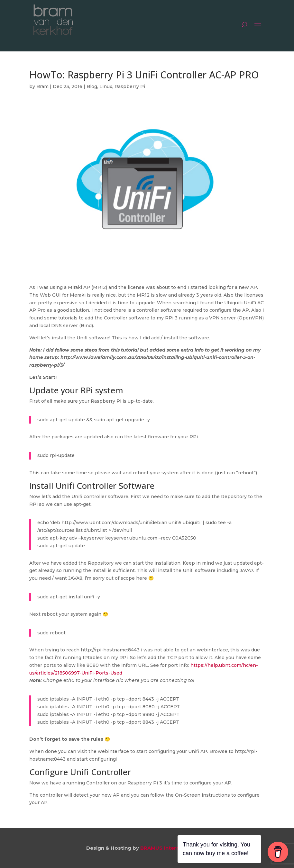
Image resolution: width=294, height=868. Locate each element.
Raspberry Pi (130, 86)
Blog (92, 86)
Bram (42, 86)
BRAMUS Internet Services (174, 848)
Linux (106, 86)
